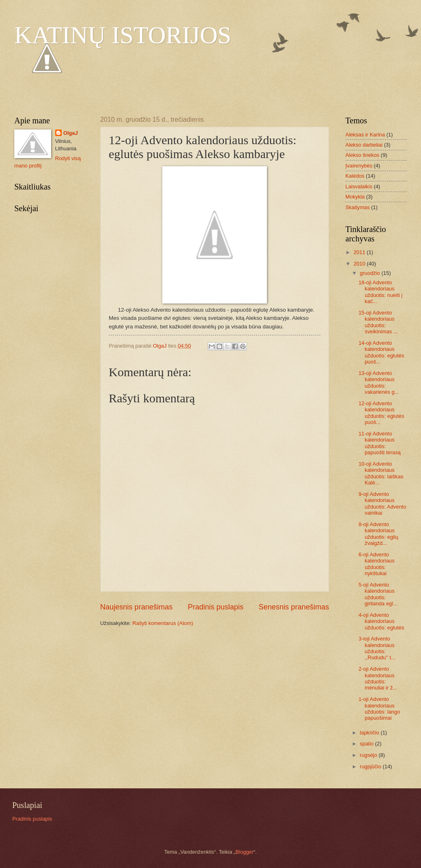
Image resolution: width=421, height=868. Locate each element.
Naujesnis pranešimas (136, 607)
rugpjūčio (371, 766)
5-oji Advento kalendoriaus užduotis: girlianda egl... (378, 594)
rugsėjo (369, 755)
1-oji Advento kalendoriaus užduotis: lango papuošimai (379, 708)
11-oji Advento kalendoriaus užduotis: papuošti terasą (380, 443)
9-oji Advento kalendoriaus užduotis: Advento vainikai (382, 503)
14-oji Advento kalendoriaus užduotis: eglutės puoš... (381, 352)
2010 (360, 264)
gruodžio (371, 273)
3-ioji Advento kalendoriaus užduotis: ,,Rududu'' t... (377, 648)
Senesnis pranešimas (294, 607)
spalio (367, 744)
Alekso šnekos (362, 155)
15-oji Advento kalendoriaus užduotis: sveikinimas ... (378, 322)
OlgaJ (71, 133)
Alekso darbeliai (364, 145)
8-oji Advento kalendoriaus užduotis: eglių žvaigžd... (378, 534)
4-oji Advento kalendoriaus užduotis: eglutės (381, 621)
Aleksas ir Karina (365, 135)
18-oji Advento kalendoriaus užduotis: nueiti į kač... (380, 292)
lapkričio (370, 733)
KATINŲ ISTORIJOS (123, 35)
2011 (360, 252)
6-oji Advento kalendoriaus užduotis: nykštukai (376, 564)
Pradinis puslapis (215, 607)
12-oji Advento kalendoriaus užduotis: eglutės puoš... (381, 413)
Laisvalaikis (359, 186)
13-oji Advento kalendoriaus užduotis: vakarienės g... (379, 383)
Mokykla (355, 197)
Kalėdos (355, 176)
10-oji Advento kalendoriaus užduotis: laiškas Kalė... (381, 473)
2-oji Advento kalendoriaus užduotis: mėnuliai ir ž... (378, 678)
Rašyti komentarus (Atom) (163, 623)
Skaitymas (357, 207)
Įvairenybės (359, 166)
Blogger (244, 852)
